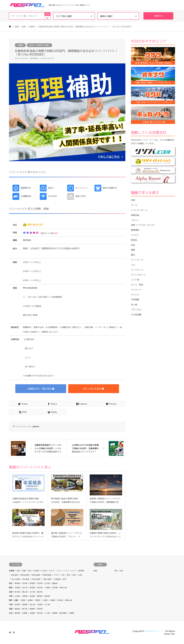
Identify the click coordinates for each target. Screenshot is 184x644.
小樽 (63, 575)
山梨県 (17, 596)
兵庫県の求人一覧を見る (41, 389)
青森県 (17, 583)
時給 (95, 571)
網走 (74, 575)
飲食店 (134, 240)
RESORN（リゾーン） (154, 631)
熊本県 (40, 613)
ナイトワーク (137, 260)
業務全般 (135, 215)
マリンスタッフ (138, 275)
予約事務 (135, 300)
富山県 (25, 592)
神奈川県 (63, 588)
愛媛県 (32, 609)
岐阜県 (32, 596)
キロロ (51, 571)
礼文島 (44, 571)
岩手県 (25, 583)
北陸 (11, 592)
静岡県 (40, 596)
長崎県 (32, 613)
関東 (11, 588)
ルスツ (74, 571)
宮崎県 (55, 613)
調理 (133, 250)
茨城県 (17, 588)
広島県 (40, 604)
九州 (11, 613)
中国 (11, 604)
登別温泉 (15, 575)
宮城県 (32, 583)
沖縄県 (72, 613)
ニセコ (59, 571)
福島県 (55, 583)
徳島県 (17, 609)
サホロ (56, 575)
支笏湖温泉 (36, 579)
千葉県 (47, 588)
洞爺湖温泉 (36, 575)
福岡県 (17, 613)
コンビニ (135, 235)
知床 (30, 571)
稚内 (65, 579)
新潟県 (17, 592)
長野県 (25, 596)
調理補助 (36, 427)
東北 (11, 583)
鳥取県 (17, 604)
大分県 (47, 613)
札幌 (18, 571)
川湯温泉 (57, 579)
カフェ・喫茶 (137, 285)
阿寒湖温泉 (47, 575)
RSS (14, 632)
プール (134, 205)
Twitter (10, 632)
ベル (133, 265)
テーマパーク (137, 270)
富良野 (81, 571)
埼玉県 (40, 588)
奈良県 (60, 600)
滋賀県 (30, 600)
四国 (11, 609)
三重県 (23, 600)
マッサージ (136, 290)
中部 (11, 596)
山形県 (47, 583)
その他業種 (136, 315)
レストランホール (139, 210)
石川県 (32, 592)
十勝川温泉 (47, 579)
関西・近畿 (13, 600)
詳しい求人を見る (94, 389)
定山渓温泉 (16, 579)
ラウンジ (135, 295)
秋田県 (40, 583)
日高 (80, 575)
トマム (66, 571)
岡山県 (32, 604)
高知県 (40, 609)
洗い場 (134, 305)
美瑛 (68, 575)
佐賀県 (25, 613)
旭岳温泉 (26, 579)
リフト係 (135, 280)
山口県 (47, 604)
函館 (24, 571)
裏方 (133, 255)
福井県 (40, 592)
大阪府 (45, 600)
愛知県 (47, 596)
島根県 (25, 604)
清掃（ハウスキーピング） (143, 225)
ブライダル (136, 310)
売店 (133, 245)
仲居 (133, 200)
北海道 (12, 571)
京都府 (38, 600)
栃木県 (25, 588)
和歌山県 (68, 600)
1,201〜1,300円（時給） (39, 45)
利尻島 (36, 571)
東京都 (55, 588)
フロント (135, 220)
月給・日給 (118, 571)
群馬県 (32, 588)
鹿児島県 (63, 613)
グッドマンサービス (24, 427)
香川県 (25, 609)
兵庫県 (20, 45)
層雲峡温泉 (25, 575)
